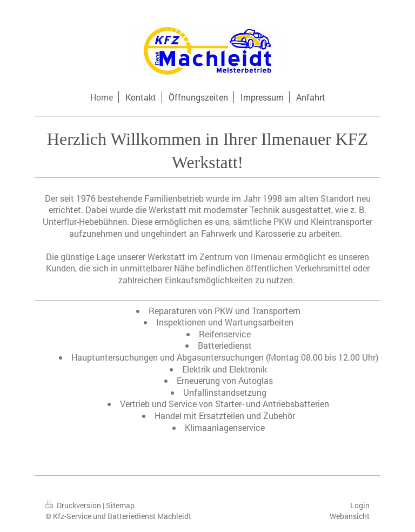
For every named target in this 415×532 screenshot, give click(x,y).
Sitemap (120, 505)
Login (360, 505)
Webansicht (350, 516)
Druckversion (74, 505)
